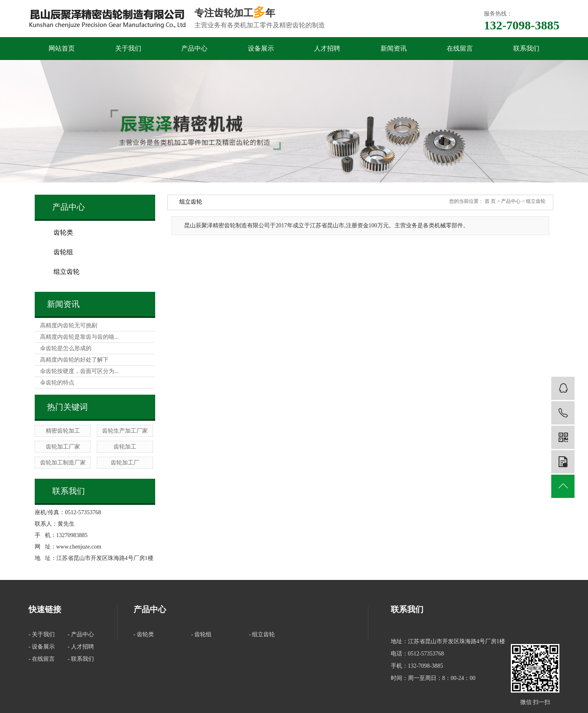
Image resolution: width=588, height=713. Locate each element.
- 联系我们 (81, 659)
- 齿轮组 (201, 634)
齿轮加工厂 (125, 463)
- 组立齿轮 (262, 634)
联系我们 (526, 48)
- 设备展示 (42, 647)
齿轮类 (63, 232)
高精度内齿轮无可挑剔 (69, 325)
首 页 (490, 201)
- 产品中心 (81, 634)
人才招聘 (327, 48)
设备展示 (261, 48)
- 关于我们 (42, 634)
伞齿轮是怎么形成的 (66, 348)
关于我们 (128, 48)
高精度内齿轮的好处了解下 (74, 360)
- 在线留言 (42, 659)
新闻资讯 (394, 48)
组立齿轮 (67, 272)
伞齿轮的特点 (57, 383)
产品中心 (194, 48)
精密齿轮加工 (63, 431)
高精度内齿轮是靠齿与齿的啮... (79, 337)
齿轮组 (63, 252)
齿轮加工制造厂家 (63, 463)
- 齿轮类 (144, 634)
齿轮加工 (125, 447)
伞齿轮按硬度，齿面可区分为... (79, 371)
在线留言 (460, 48)
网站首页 (62, 48)
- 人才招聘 (81, 647)
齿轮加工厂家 (63, 447)
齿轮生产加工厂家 (125, 431)
